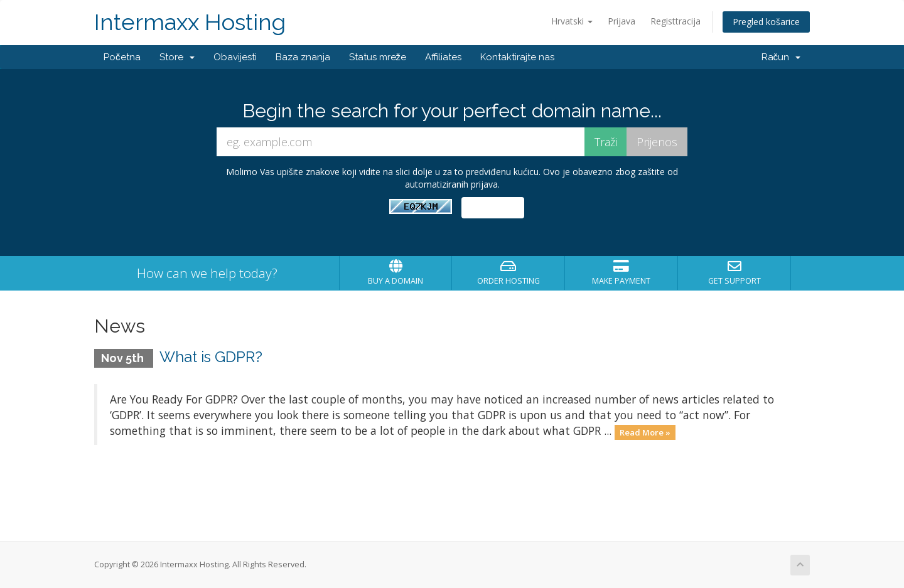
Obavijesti (235, 57)
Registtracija (675, 21)
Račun (781, 57)
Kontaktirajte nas (517, 57)
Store (177, 57)
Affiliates (443, 57)
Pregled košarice (766, 22)
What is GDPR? (211, 357)
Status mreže (378, 57)
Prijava (621, 21)
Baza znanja (303, 57)
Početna (122, 57)
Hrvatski (572, 21)
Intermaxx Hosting (190, 22)
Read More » (645, 432)
